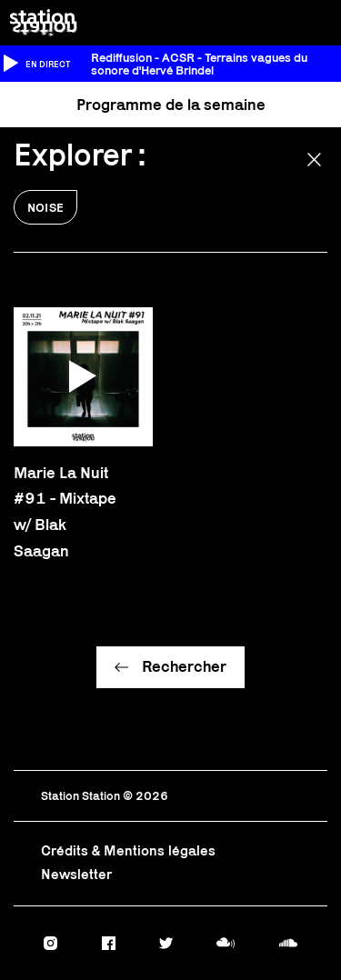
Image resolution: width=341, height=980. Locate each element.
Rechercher (184, 666)
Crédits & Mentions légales (128, 850)
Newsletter (76, 874)
